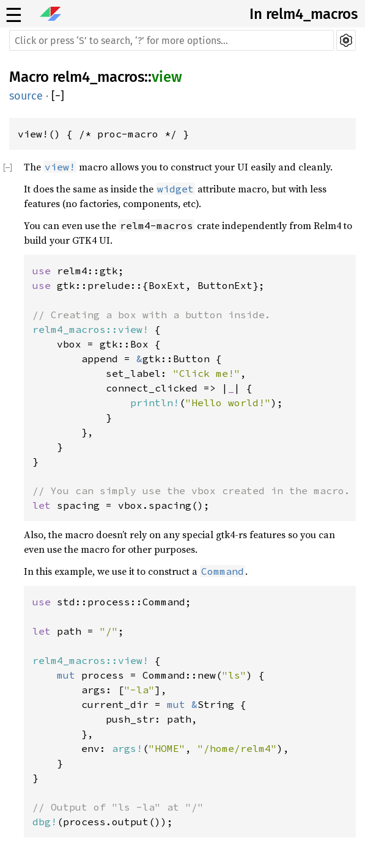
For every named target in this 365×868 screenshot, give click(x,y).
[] (58, 96)
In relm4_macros (304, 14)
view (167, 77)
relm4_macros (98, 77)
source (26, 96)
